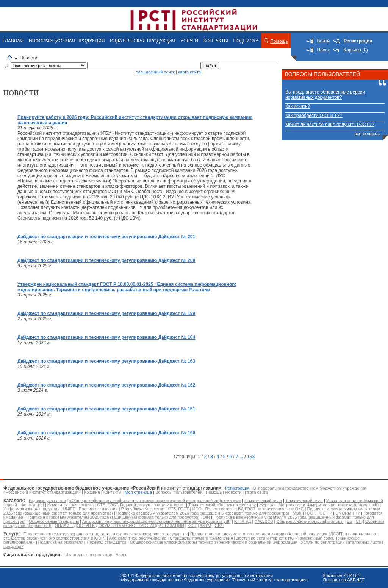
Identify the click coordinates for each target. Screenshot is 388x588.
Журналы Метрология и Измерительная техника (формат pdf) (319, 505)
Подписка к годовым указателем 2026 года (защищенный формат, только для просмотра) (203, 513)
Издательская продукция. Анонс (96, 555)
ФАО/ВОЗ (264, 521)
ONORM (343, 513)
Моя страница (138, 492)
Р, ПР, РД (243, 521)
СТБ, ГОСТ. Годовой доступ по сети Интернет (141, 505)
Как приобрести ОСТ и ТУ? (314, 115)
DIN (206, 517)
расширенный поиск (155, 72)
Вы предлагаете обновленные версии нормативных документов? (325, 95)
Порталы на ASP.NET (344, 580)
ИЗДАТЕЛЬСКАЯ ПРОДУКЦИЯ (142, 41)
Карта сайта (256, 492)
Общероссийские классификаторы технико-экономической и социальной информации (214, 542)
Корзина (92, 492)
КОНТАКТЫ (216, 41)
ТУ (357, 513)
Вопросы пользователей (179, 492)
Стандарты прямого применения (201, 538)
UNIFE (69, 509)
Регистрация (237, 488)
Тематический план (263, 501)
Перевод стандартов (107, 542)
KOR (192, 526)
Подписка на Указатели (61, 542)
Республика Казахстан (142, 509)
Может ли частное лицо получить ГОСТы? (330, 125)
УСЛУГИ (189, 41)
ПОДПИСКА (246, 41)
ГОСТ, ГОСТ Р (319, 513)
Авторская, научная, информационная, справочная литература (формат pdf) (156, 521)
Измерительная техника (71, 505)
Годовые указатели (47, 501)
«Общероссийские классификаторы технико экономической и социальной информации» (155, 501)
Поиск (323, 50)
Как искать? (298, 106)
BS (350, 521)
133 (251, 457)
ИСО (197, 509)
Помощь (279, 41)
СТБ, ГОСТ (178, 509)
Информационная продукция (31, 509)
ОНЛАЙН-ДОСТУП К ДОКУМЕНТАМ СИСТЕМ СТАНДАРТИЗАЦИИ (119, 526)
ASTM (206, 526)
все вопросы (368, 134)
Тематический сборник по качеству (222, 505)
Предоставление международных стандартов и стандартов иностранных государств (105, 534)
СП (359, 521)
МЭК (297, 513)
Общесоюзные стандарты (54, 521)
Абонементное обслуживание (138, 538)
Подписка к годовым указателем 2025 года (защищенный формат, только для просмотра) (113, 517)
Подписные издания (98, 509)
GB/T (219, 526)
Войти (324, 41)
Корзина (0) (356, 50)
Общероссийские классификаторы (310, 521)
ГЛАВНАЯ (13, 41)
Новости (234, 492)
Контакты (113, 492)
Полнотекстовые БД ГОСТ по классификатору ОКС (254, 509)
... (241, 457)
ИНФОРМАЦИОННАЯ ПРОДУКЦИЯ (67, 41)
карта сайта (189, 72)
